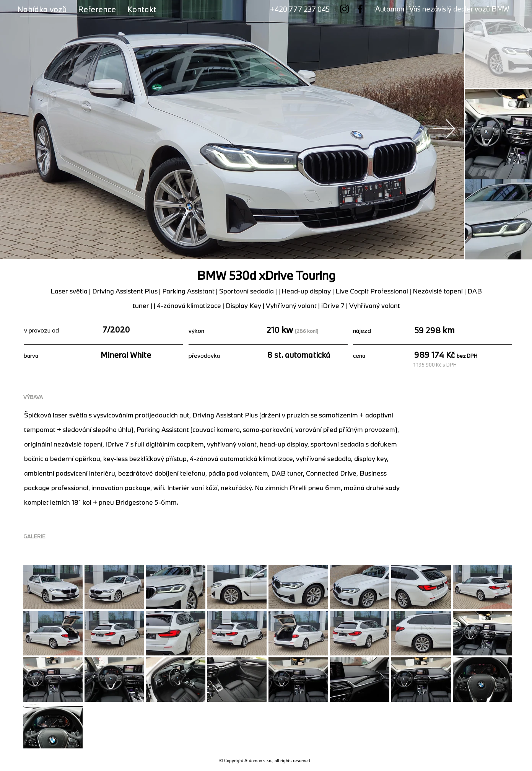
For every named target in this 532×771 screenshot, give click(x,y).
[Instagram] (344, 9)
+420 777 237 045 (300, 9)
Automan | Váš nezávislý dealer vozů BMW (442, 9)
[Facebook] (360, 9)
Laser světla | (71, 291)
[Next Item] (444, 129)
